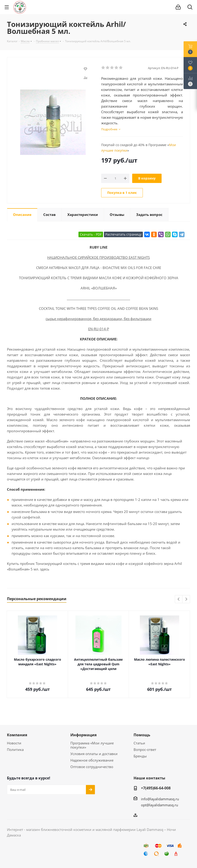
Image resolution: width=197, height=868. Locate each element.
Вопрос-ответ (145, 749)
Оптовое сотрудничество (92, 767)
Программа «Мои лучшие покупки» (92, 745)
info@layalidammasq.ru (160, 799)
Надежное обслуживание (92, 760)
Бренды (140, 756)
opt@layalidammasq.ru (159, 805)
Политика (15, 749)
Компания (17, 735)
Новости (14, 743)
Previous (179, 599)
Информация (83, 735)
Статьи (139, 743)
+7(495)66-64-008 (156, 788)
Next (186, 599)
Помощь (142, 735)
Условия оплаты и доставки (94, 754)
